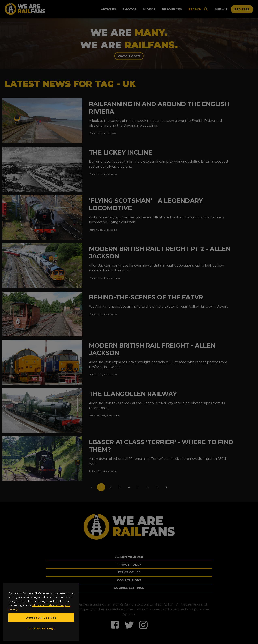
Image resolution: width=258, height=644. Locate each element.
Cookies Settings (41, 628)
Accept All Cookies (41, 618)
